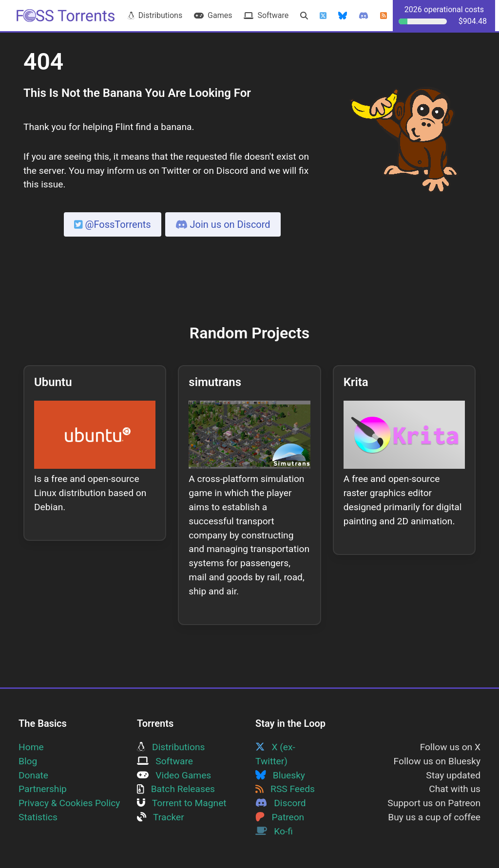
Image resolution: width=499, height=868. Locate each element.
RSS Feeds (285, 789)
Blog (28, 761)
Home (31, 747)
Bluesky (280, 775)
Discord (281, 803)
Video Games (174, 775)
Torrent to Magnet (182, 803)
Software (266, 15)
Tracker (161, 817)
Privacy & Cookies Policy (69, 803)
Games (213, 15)
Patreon (280, 817)
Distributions (155, 15)
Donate (33, 775)
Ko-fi (274, 831)
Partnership (43, 789)
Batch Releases (176, 789)
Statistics (38, 817)
